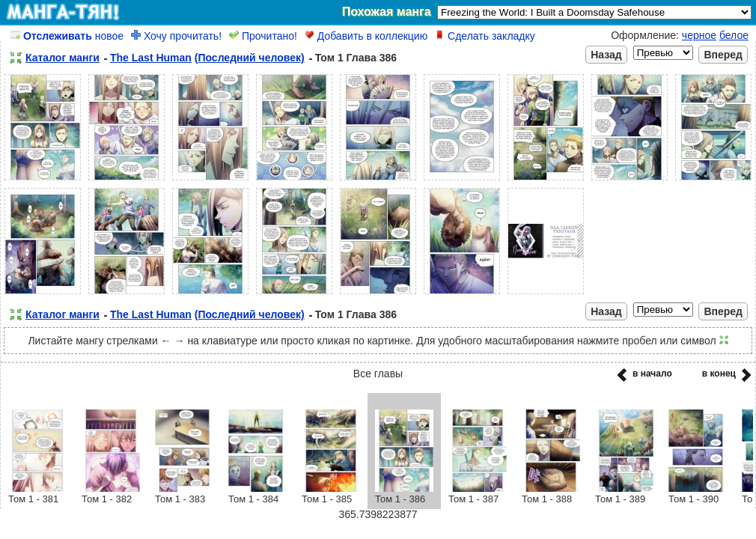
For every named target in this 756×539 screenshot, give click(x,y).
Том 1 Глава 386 (356, 58)
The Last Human (151, 58)
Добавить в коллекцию (366, 36)
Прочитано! (263, 36)
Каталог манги (63, 58)
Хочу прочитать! (176, 36)
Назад (606, 55)
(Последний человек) (250, 58)
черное (699, 35)
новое (67, 36)
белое (734, 35)
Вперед (723, 55)
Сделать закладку (485, 36)
